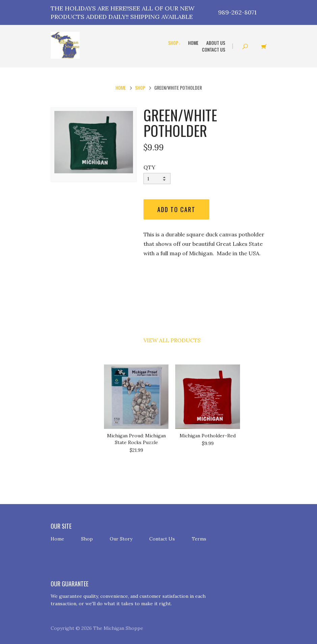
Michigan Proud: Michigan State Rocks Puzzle (136, 439)
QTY (149, 167)
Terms (199, 539)
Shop (174, 43)
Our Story (121, 539)
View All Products (172, 340)
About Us (216, 43)
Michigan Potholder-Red (208, 436)
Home (193, 43)
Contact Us (214, 49)
